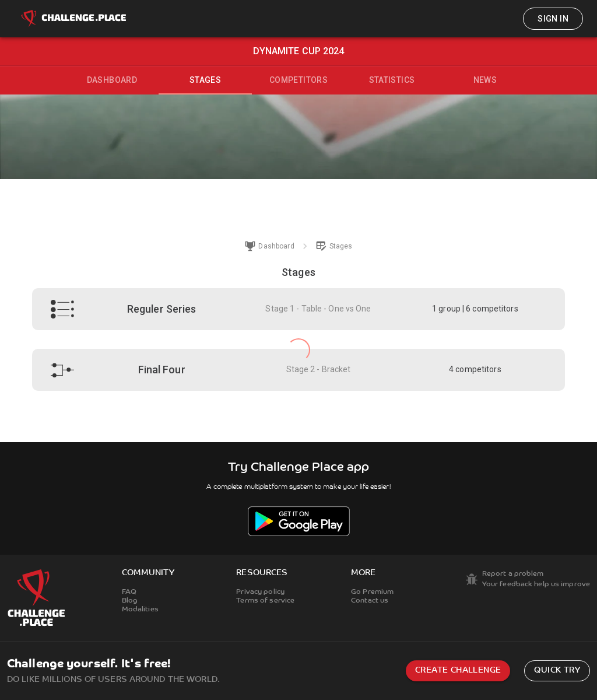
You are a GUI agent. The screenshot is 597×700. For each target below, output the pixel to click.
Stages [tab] (205, 80)
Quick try (557, 671)
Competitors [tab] (298, 80)
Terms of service (265, 601)
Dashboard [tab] (112, 80)
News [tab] (485, 80)
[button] (299, 309)
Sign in (553, 19)
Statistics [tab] (392, 80)
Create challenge (458, 671)
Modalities (140, 610)
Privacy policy (260, 592)
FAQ (129, 592)
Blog (130, 601)
